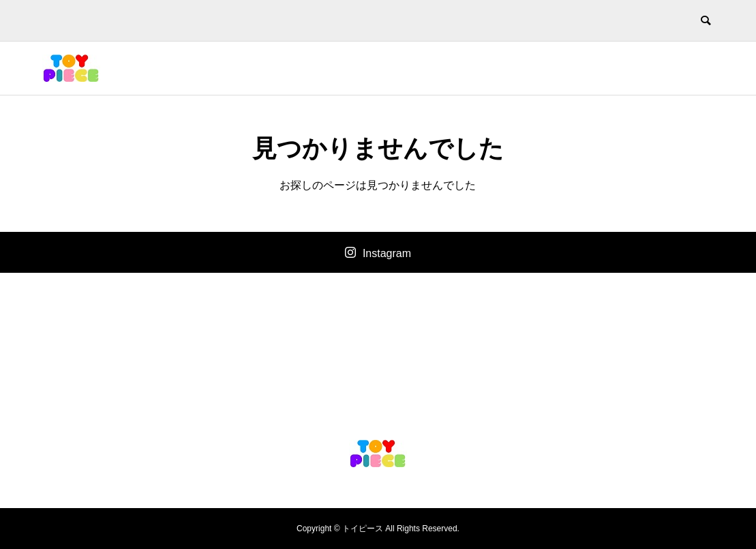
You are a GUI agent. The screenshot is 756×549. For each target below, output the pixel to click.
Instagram (387, 253)
